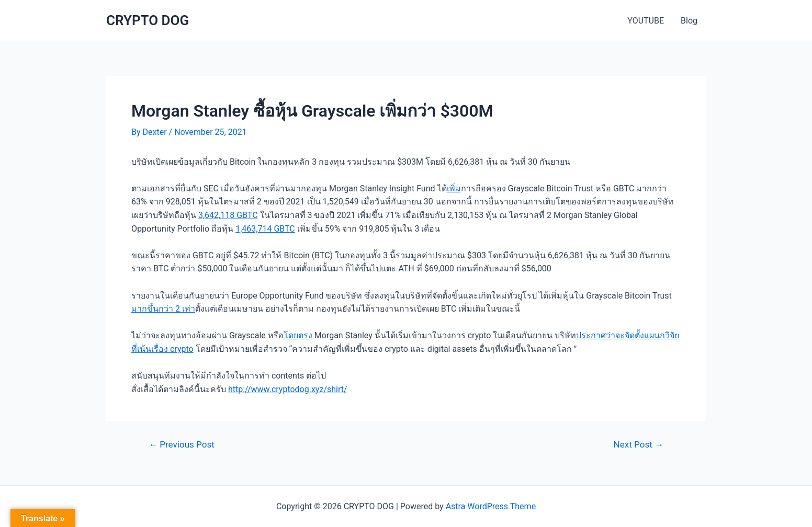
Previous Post (182, 445)
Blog (689, 21)
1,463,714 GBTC (265, 229)
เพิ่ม (454, 188)
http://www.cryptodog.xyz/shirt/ (288, 389)
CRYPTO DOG (148, 20)
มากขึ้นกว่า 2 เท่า (163, 309)
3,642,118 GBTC (228, 215)
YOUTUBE (646, 21)
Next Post (639, 445)
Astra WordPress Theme (491, 506)
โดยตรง (298, 335)
